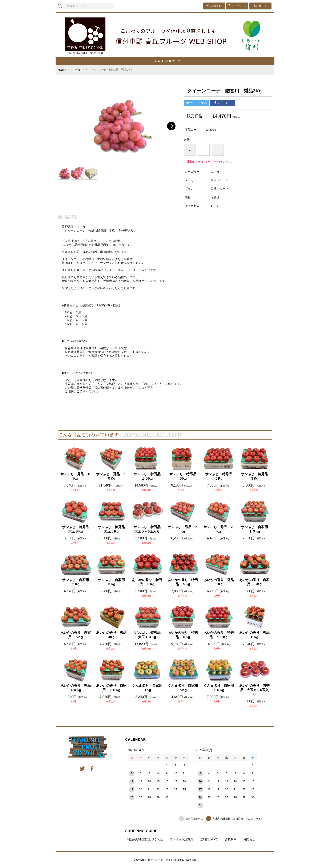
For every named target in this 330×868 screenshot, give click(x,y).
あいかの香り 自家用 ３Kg (254, 582)
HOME (62, 70)
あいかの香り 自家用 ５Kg (76, 635)
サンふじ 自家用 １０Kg (256, 529)
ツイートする (197, 103)
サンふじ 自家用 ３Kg (112, 582)
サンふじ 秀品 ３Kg (219, 529)
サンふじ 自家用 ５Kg (77, 582)
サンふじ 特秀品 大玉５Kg (112, 529)
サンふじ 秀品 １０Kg (111, 476)
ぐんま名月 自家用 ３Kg (147, 688)
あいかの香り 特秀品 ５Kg (183, 582)
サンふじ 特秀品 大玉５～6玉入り (148, 529)
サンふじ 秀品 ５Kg (183, 529)
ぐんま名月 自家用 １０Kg (219, 688)
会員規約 (231, 839)
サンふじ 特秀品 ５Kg (220, 476)
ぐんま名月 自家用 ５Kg (183, 688)
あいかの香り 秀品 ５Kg (219, 582)
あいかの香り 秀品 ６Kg (255, 635)
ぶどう (76, 70)
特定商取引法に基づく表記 (145, 839)
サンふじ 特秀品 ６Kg (184, 476)
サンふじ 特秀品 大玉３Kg (77, 529)
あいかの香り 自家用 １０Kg (111, 688)
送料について (209, 839)
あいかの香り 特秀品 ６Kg (183, 635)
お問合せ (249, 839)
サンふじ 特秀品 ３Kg (256, 476)
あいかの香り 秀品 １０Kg (76, 688)
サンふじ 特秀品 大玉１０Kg (148, 635)
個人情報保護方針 (181, 839)
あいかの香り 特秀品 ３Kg (147, 582)
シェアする (223, 103)
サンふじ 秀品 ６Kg (76, 476)
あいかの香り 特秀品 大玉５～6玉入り (254, 690)
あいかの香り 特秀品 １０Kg (219, 635)
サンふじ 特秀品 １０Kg (148, 476)
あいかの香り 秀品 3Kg (112, 635)
